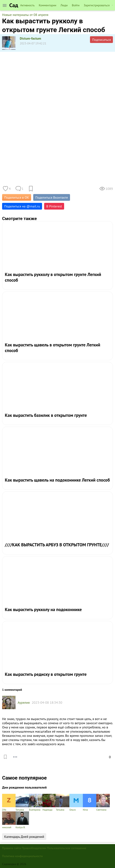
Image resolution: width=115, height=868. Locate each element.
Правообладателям (34, 848)
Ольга (76, 803)
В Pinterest (54, 206)
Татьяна (22, 803)
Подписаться (101, 40)
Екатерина (36, 803)
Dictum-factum (30, 38)
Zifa (9, 803)
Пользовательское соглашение (67, 848)
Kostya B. (22, 820)
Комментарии (48, 5)
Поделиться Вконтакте (52, 197)
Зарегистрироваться (97, 5)
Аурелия (24, 702)
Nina (90, 803)
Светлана (103, 803)
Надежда (49, 803)
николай (9, 820)
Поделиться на (22, 206)
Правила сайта (12, 848)
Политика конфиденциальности (22, 856)
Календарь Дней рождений (24, 837)
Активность (27, 5)
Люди (64, 5)
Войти (76, 5)
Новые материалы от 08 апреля (25, 15)
